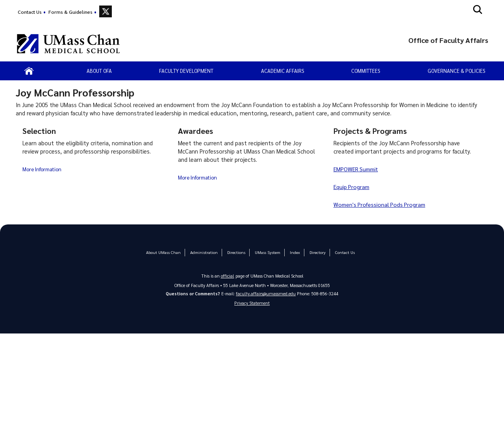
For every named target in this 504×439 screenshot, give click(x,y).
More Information (42, 169)
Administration (204, 252)
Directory (315, 252)
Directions (236, 252)
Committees (366, 71)
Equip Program (352, 187)
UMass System (266, 252)
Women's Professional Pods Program (381, 204)
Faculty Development (186, 71)
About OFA (99, 71)
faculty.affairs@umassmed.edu (266, 293)
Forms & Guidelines (70, 12)
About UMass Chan (166, 252)
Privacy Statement (252, 303)
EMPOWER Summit (357, 169)
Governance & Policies (456, 71)
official (228, 275)
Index (293, 252)
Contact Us (30, 12)
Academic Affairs (283, 71)
